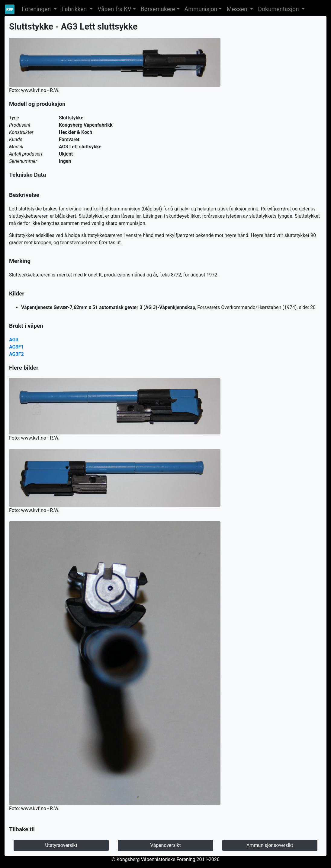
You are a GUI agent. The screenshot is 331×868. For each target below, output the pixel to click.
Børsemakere (158, 9)
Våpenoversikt (166, 845)
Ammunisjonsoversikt (270, 845)
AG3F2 (16, 354)
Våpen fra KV (114, 9)
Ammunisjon (201, 9)
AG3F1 (16, 347)
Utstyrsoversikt (61, 845)
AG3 (14, 340)
